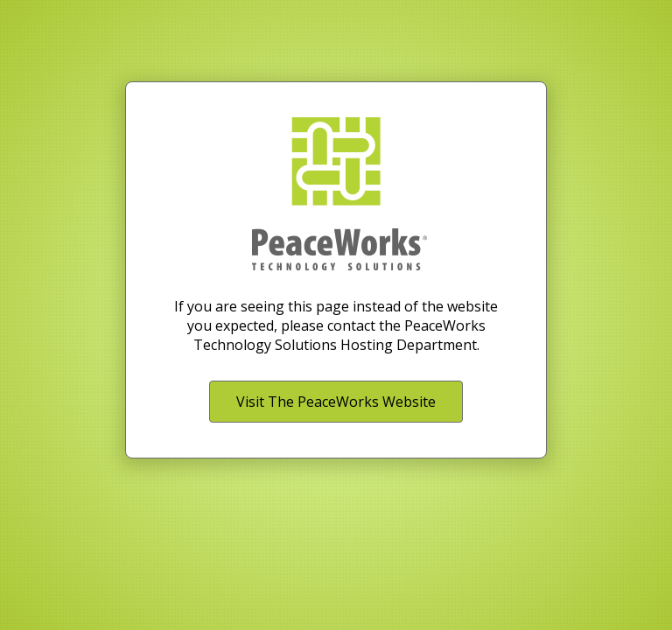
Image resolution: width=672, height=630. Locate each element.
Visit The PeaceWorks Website (336, 402)
